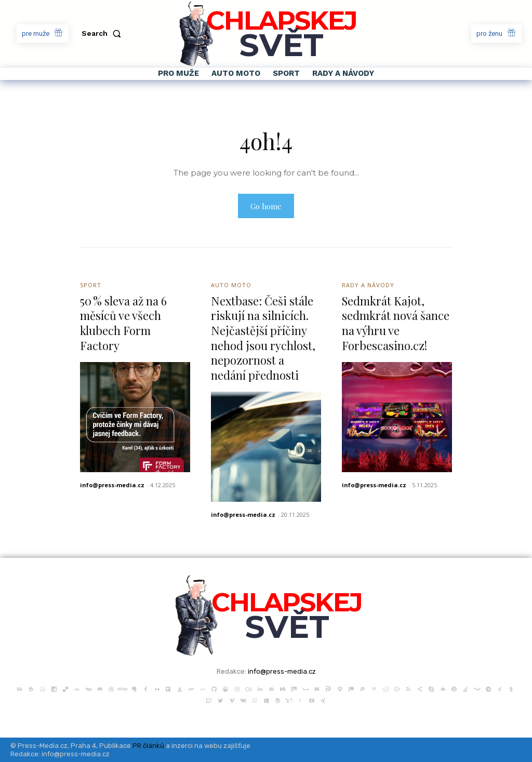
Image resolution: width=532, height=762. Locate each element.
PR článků (148, 746)
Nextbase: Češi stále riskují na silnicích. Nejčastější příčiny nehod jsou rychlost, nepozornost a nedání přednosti (263, 338)
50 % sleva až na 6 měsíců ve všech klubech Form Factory (123, 323)
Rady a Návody (368, 285)
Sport (91, 285)
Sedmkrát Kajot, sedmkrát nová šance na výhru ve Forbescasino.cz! (396, 323)
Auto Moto (231, 285)
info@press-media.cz (112, 485)
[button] (103, 33)
